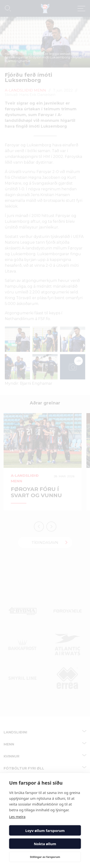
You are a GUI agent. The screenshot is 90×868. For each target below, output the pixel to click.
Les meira (17, 817)
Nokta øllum (45, 844)
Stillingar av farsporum (45, 857)
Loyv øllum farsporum (45, 831)
